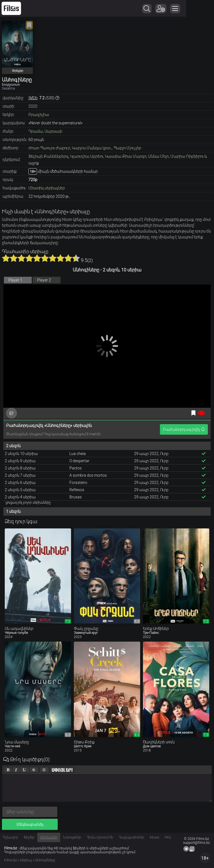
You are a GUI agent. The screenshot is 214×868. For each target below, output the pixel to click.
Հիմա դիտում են (100, 837)
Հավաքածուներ (131, 837)
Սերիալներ (49, 837)
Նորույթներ (72, 837)
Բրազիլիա (39, 115)
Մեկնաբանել (30, 824)
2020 (33, 106)
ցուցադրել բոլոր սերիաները (28, 503)
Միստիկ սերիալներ (47, 188)
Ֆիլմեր (29, 837)
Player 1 (15, 280)
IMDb (33, 98)
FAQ (168, 837)
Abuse (154, 837)
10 (76, 258)
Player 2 (44, 280)
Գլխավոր (10, 837)
